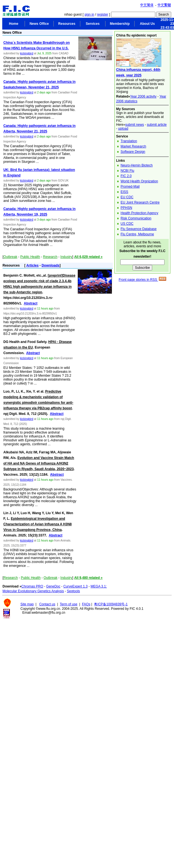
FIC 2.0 (126, 176)
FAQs (86, 604)
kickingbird (26, 53)
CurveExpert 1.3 (75, 586)
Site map (27, 604)
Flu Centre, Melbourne (137, 234)
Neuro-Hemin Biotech (137, 165)
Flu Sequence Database (139, 229)
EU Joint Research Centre (140, 202)
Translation (129, 141)
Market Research (133, 146)
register (103, 14)
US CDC (127, 224)
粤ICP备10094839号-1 (111, 604)
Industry (66, 257)
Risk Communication (136, 218)
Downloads (51, 265)
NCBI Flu (127, 171)
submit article (157, 125)
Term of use (69, 604)
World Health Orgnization (139, 181)
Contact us (47, 604)
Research (50, 257)
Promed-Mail (130, 187)
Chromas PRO (32, 586)
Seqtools (73, 591)
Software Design (133, 152)
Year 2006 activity (143, 96)
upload (123, 129)
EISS (124, 192)
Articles (32, 265)
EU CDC (127, 197)
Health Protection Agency (139, 213)
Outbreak (10, 257)
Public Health (30, 257)
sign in (89, 14)
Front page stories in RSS (142, 280)
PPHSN (126, 208)
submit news (135, 125)
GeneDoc (53, 586)
